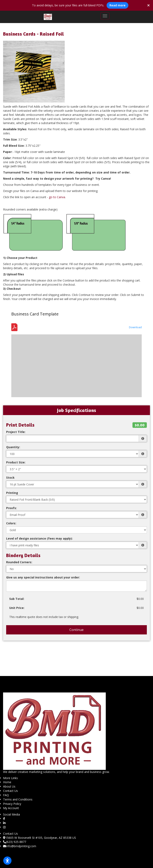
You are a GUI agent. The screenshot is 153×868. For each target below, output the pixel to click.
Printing (12, 493)
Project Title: (16, 432)
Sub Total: (17, 599)
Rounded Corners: (19, 562)
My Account (11, 808)
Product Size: (16, 462)
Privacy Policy (12, 804)
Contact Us (10, 791)
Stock (10, 478)
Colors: (11, 523)
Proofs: (12, 508)
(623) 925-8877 (15, 842)
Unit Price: (17, 608)
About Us (9, 786)
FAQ (6, 795)
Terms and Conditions (18, 799)
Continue (76, 630)
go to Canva (57, 197)
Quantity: (13, 447)
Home (7, 782)
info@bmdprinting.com (20, 846)
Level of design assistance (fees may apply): (39, 538)
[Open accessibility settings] (7, 861)
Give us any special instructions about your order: (43, 577)
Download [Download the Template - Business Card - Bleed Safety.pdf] (135, 327)
